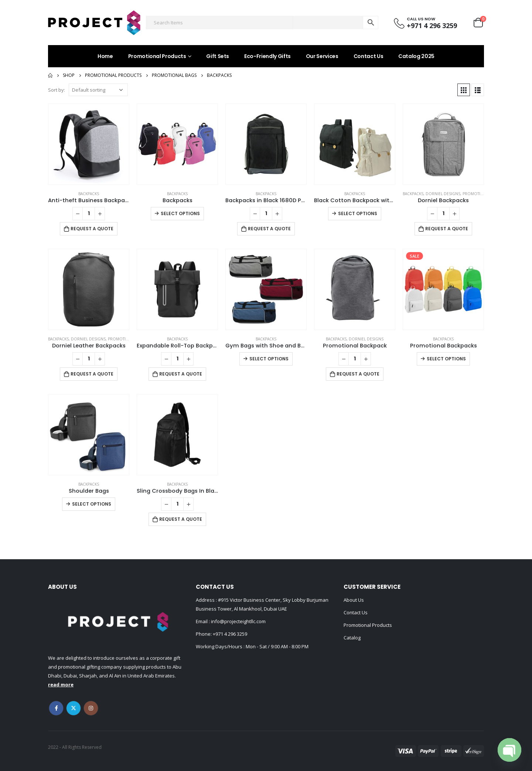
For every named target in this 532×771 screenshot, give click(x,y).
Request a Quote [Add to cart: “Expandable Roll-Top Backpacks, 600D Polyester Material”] (181, 374)
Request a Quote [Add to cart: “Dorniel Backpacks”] (447, 229)
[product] (89, 144)
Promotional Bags (482, 194)
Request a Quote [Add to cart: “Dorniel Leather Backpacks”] (92, 374)
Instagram (91, 708)
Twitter (74, 708)
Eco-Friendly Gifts (267, 56)
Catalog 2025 (416, 56)
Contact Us (369, 56)
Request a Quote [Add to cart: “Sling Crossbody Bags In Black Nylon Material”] (181, 519)
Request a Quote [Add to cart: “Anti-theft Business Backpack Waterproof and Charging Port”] (92, 229)
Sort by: (57, 90)
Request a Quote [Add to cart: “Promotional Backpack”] (358, 374)
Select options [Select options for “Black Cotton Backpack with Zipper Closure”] (358, 213)
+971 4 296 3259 (230, 634)
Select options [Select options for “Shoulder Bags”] (92, 504)
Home (105, 56)
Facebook (56, 708)
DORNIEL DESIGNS (443, 194)
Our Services (322, 56)
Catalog (352, 638)
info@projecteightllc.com (238, 621)
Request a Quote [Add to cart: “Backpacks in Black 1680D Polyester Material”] (269, 229)
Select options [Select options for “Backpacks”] (180, 213)
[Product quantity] (89, 214)
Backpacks (89, 194)
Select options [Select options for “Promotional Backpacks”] (446, 359)
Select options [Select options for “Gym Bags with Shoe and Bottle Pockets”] (269, 359)
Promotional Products (157, 56)
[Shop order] (98, 90)
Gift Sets (218, 56)
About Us (354, 600)
